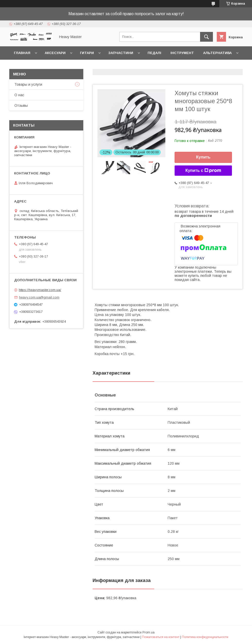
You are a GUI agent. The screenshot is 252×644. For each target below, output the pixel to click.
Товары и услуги (28, 84)
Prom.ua (148, 632)
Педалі (154, 53)
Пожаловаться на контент (161, 637)
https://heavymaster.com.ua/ (40, 290)
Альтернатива (217, 53)
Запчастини (121, 53)
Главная (22, 53)
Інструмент (182, 53)
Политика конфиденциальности (205, 637)
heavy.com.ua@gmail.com (39, 297)
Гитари (87, 53)
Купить (203, 157)
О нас (19, 95)
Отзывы (21, 105)
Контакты (24, 66)
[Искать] (206, 37)
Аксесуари (55, 53)
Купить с (203, 171)
